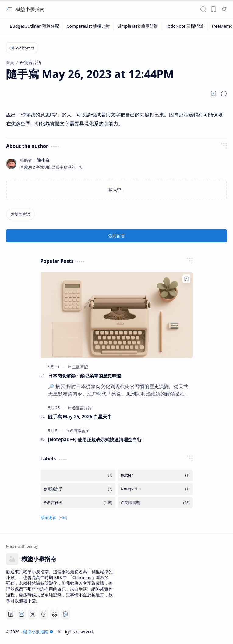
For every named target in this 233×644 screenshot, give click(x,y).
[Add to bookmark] (186, 279)
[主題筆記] (80, 367)
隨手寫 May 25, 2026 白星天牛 (80, 417)
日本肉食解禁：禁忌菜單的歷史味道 (85, 376)
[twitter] (155, 475)
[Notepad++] (155, 489)
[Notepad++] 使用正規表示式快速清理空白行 (95, 439)
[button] (9, 9)
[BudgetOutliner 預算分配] (35, 26)
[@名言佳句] (78, 503)
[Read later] (214, 94)
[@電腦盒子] (80, 431)
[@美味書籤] (155, 503)
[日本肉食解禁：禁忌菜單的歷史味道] (117, 315)
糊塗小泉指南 (30, 9)
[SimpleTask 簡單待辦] (138, 26)
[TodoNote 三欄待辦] (185, 26)
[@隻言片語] (20, 214)
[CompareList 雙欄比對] (89, 26)
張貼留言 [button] (117, 236)
